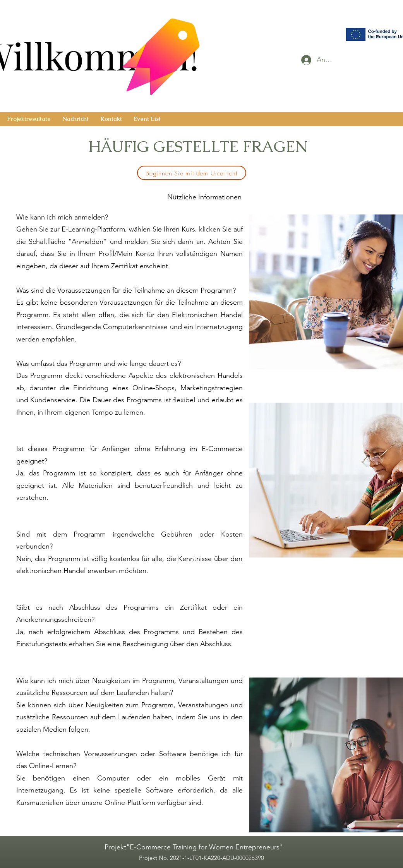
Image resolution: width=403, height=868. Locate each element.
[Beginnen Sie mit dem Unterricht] (192, 173)
